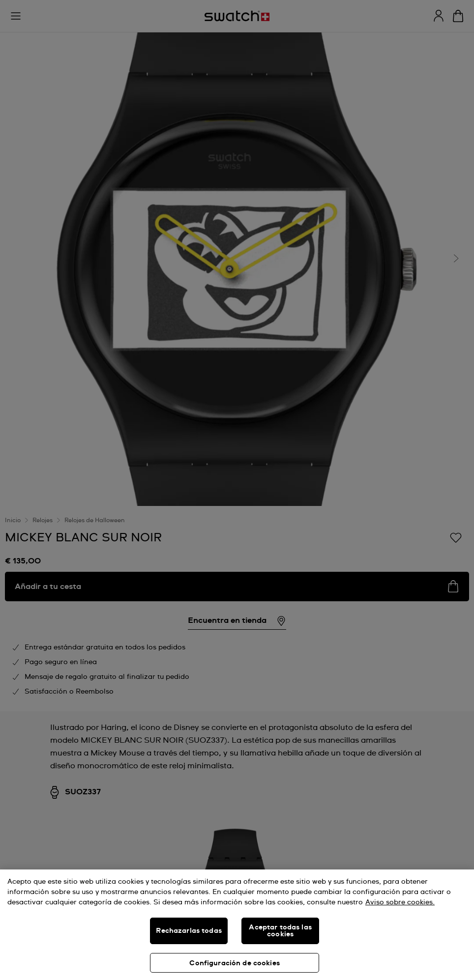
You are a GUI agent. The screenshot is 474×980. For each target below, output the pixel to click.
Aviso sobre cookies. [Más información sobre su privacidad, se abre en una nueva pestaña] (400, 902)
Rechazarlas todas (189, 931)
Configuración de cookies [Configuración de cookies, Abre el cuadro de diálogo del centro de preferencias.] (234, 963)
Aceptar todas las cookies (280, 931)
